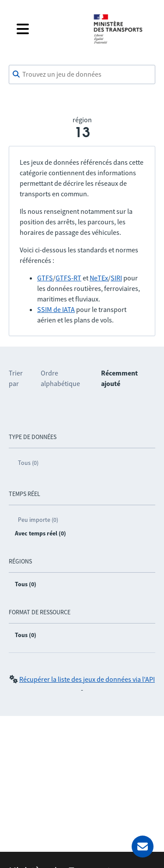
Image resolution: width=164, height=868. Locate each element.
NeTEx (99, 278)
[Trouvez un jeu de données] (82, 74)
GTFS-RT (68, 278)
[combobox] (82, 74)
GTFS (45, 278)
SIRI (116, 278)
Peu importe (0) (38, 520)
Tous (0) (28, 463)
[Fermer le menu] (48, 29)
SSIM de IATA (56, 309)
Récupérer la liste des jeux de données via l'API (87, 679)
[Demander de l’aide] (143, 847)
